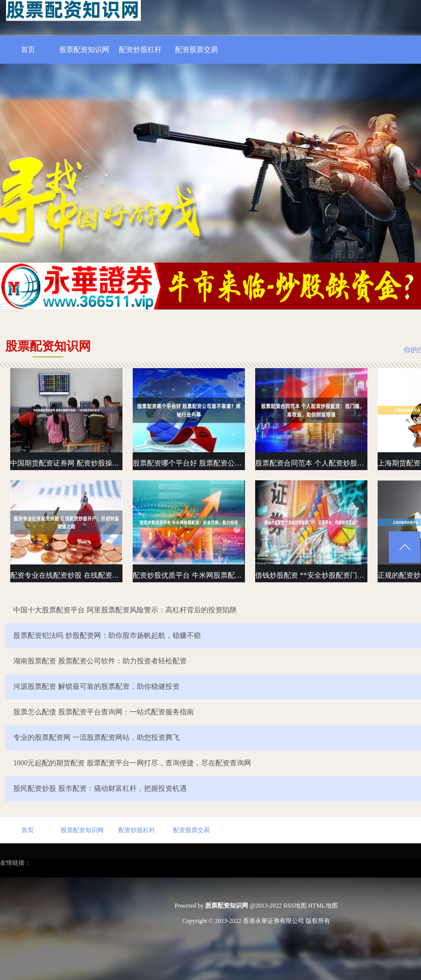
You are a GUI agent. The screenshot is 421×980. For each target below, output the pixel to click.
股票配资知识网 (84, 50)
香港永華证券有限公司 (274, 921)
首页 (28, 50)
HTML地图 (323, 906)
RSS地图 (295, 906)
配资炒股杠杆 (140, 50)
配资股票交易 (196, 50)
